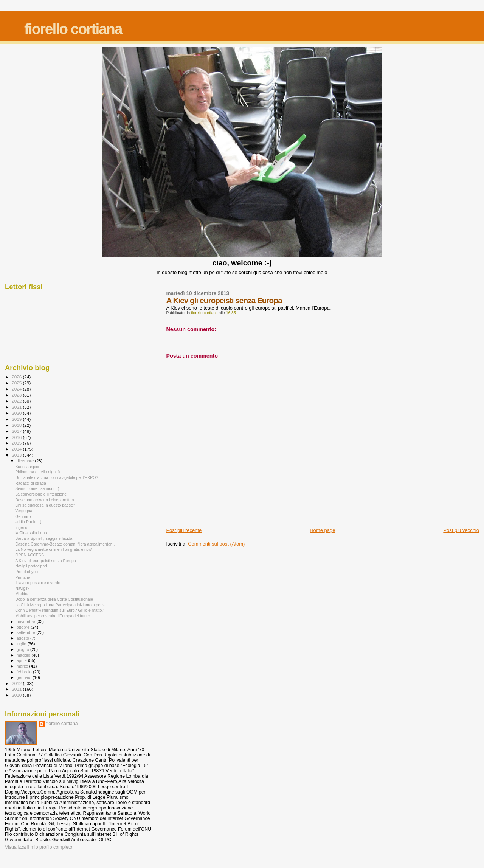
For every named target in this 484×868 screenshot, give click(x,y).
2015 (17, 443)
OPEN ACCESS (29, 555)
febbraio (25, 672)
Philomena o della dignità (37, 472)
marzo (23, 666)
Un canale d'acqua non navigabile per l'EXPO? (57, 477)
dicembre (26, 461)
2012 (17, 683)
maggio (24, 655)
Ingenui (22, 527)
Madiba (22, 594)
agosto (24, 638)
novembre (27, 622)
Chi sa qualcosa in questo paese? (45, 505)
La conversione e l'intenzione (41, 494)
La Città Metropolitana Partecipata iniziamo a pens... (61, 605)
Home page (322, 530)
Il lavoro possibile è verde (38, 583)
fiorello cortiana (73, 29)
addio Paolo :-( (28, 522)
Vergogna (24, 511)
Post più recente (184, 530)
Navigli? (22, 588)
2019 (17, 419)
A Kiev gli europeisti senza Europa (46, 561)
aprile (22, 660)
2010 (17, 695)
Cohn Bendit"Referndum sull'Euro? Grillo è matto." (60, 610)
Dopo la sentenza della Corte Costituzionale (54, 599)
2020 (17, 413)
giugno (24, 649)
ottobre (24, 627)
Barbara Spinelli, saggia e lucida (44, 538)
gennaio (25, 677)
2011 (17, 689)
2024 (17, 389)
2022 (17, 401)
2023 (17, 395)
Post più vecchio (461, 530)
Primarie (22, 577)
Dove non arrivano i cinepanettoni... (47, 500)
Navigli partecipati (31, 566)
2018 (17, 425)
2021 (17, 407)
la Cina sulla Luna (31, 533)
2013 (17, 455)
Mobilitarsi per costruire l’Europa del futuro (53, 616)
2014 (17, 449)
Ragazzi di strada (31, 483)
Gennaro (23, 516)
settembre (27, 632)
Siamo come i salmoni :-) (37, 488)
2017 (17, 431)
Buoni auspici (27, 467)
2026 (17, 377)
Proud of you (26, 572)
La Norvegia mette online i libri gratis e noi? (54, 549)
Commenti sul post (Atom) (216, 544)
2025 (17, 383)
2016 (17, 437)
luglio (22, 644)
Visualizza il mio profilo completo (39, 847)
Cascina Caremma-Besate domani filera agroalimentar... (65, 544)
